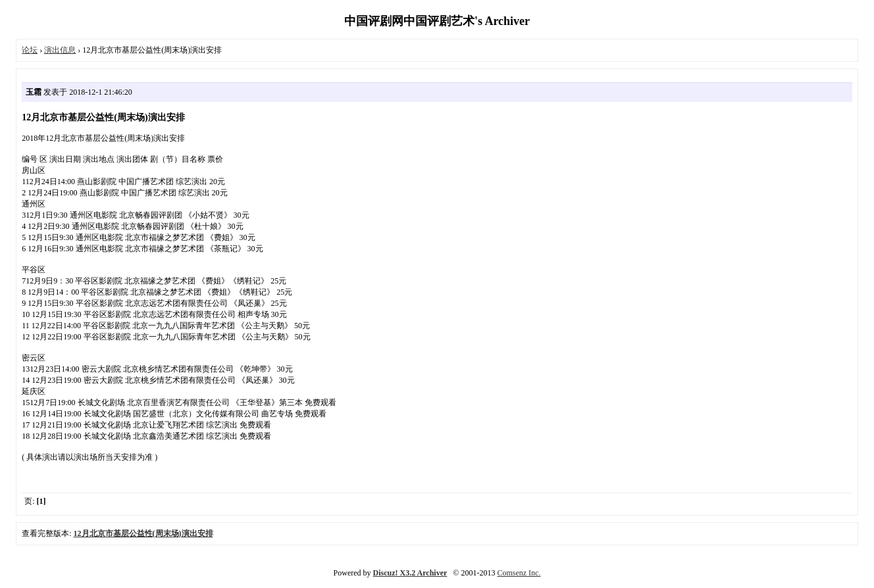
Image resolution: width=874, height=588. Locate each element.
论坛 (30, 50)
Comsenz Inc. (519, 573)
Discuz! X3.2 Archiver (410, 573)
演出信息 (60, 50)
